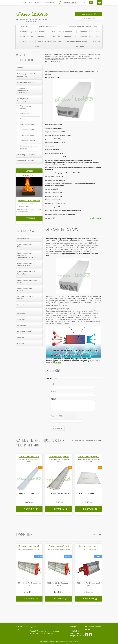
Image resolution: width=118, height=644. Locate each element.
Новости (96, 42)
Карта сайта (21, 305)
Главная (25, 27)
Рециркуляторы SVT (26, 114)
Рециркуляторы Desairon (28, 141)
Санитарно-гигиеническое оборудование (70, 54)
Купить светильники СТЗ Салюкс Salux (26, 273)
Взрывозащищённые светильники (83, 27)
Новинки (20, 68)
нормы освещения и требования (25, 312)
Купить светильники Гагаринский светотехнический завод (26, 255)
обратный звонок (69, 2)
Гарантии (21, 337)
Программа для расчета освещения (26, 298)
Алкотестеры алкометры (26, 155)
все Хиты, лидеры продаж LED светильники (87, 441)
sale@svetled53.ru (49, 2)
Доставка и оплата (24, 331)
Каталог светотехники (48, 27)
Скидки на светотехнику (26, 82)
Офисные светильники (62, 37)
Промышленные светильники (32, 37)
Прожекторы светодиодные (50, 42)
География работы (24, 239)
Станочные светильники (62, 32)
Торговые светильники (89, 37)
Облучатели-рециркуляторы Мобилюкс (28, 107)
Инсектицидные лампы (26, 161)
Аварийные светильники (77, 42)
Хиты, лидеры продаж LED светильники (27, 75)
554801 (27, 2)
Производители (23, 325)
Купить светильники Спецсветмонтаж (25, 265)
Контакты (80, 47)
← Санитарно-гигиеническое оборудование (23, 90)
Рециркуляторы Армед (27, 135)
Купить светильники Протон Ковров (27, 281)
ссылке (58, 363)
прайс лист (21, 319)
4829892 (38, 2)
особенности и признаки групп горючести (29, 202)
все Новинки (98, 535)
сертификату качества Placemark (66, 642)
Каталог (49, 54)
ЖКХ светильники (25, 42)
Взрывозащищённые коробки (32, 32)
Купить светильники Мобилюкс (25, 246)
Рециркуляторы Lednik (27, 119)
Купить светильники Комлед (25, 289)
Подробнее (30, 218)
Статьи (37, 47)
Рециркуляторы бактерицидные (30, 100)
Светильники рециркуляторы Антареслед (29, 147)
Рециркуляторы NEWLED (27, 130)
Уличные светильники (89, 32)
